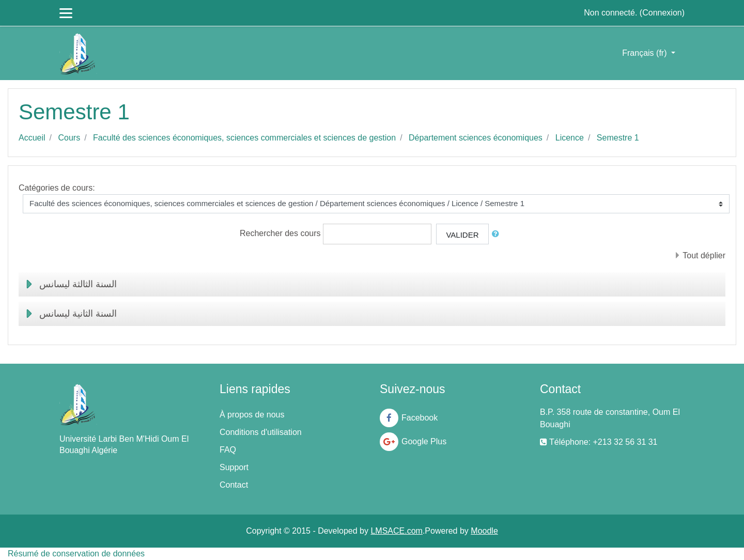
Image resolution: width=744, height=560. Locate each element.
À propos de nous (252, 415)
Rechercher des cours (280, 233)
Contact (234, 485)
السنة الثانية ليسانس (78, 314)
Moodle (484, 531)
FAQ (228, 450)
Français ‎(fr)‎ (646, 53)
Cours (69, 138)
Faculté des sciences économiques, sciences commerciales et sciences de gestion (244, 138)
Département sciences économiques (476, 138)
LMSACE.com (396, 531)
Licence (570, 138)
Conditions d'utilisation (261, 432)
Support (234, 467)
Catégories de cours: (57, 188)
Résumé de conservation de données (76, 554)
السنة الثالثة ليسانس (78, 284)
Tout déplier (704, 255)
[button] (498, 234)
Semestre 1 (618, 138)
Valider (462, 235)
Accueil (32, 138)
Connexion (662, 13)
